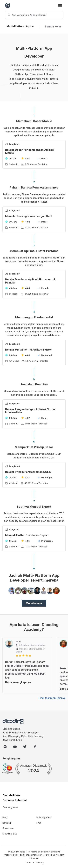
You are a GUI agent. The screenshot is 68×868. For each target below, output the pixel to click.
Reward (7, 823)
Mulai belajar (34, 603)
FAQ (39, 823)
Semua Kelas (53, 26)
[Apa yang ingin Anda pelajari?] (34, 15)
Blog (5, 817)
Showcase (8, 828)
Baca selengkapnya (18, 682)
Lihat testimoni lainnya (52, 698)
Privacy (40, 863)
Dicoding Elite (10, 834)
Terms (28, 863)
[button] (20, 26)
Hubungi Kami (44, 817)
